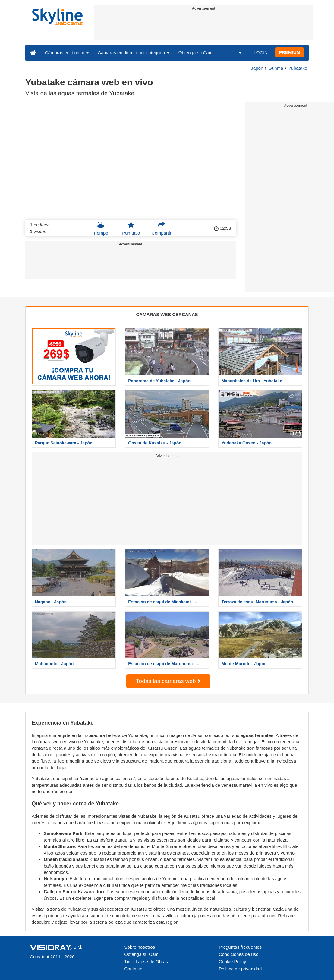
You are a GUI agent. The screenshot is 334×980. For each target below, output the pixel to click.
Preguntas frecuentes (240, 947)
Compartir (162, 228)
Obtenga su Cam (195, 53)
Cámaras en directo (67, 53)
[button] (236, 52)
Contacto (133, 969)
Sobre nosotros (140, 947)
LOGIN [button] (261, 53)
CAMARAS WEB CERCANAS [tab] (167, 314)
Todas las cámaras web (168, 681)
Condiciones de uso (239, 954)
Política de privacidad (240, 969)
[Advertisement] (204, 26)
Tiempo (101, 228)
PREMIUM (290, 52)
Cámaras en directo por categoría (134, 53)
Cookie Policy (233, 961)
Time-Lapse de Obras (146, 961)
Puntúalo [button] (131, 228)
